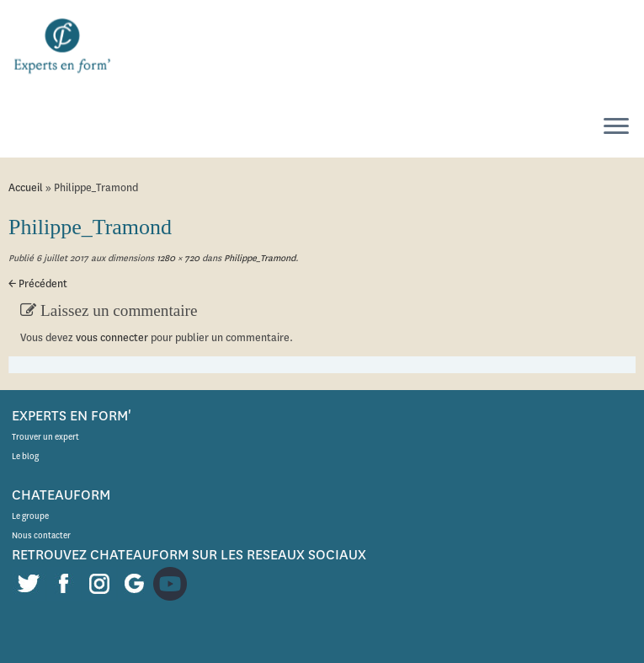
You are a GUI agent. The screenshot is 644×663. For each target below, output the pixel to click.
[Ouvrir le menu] (616, 127)
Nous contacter (41, 535)
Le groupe (30, 516)
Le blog (25, 456)
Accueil (26, 187)
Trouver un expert (45, 437)
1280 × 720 (177, 258)
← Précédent (38, 283)
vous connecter (112, 337)
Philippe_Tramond (258, 258)
